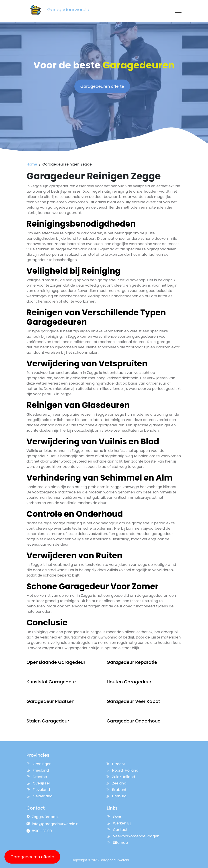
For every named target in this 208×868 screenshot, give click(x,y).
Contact (117, 830)
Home (32, 164)
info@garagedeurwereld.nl (56, 824)
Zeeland (116, 783)
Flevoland (38, 790)
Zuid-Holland (120, 777)
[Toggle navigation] (178, 11)
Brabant (116, 790)
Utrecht (115, 764)
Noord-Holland (122, 770)
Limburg (116, 796)
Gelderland (40, 796)
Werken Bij (119, 823)
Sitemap (117, 843)
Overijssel (38, 783)
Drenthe (37, 777)
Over (114, 817)
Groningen (39, 764)
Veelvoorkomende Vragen (133, 836)
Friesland (38, 770)
